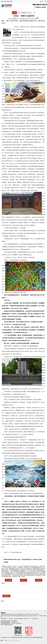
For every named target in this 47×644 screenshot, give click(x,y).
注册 (2, 1)
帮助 (11, 1)
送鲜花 (23, 580)
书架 (8, 1)
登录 (5, 1)
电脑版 (41, 1)
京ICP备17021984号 (18, 637)
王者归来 (14, 19)
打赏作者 (39, 580)
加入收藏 (8, 580)
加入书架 (14, 13)
